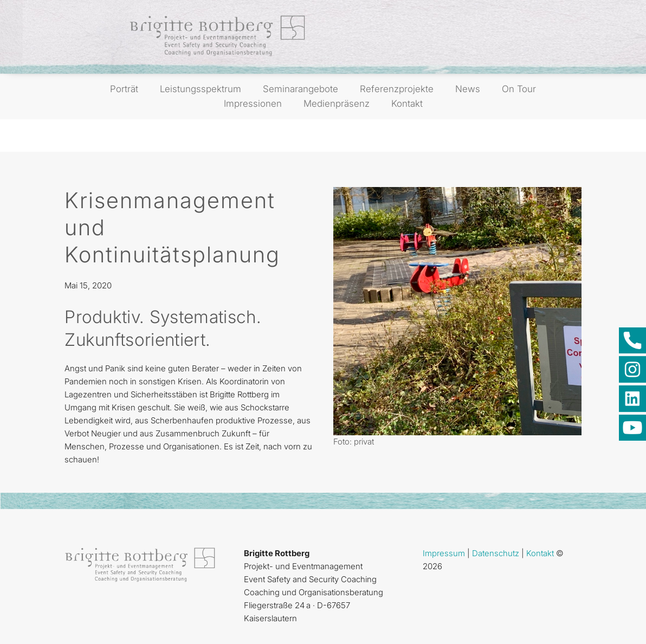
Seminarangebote (301, 89)
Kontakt (407, 104)
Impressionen (253, 104)
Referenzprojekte (397, 89)
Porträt (124, 89)
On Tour (519, 89)
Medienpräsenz (337, 104)
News (468, 89)
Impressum (444, 553)
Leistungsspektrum (201, 89)
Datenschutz (496, 553)
